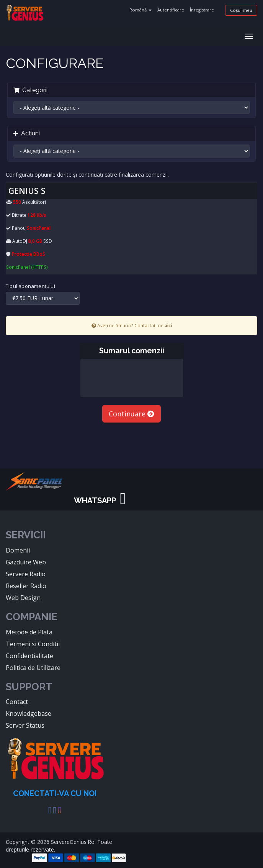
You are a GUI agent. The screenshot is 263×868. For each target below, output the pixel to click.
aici (168, 325)
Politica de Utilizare (33, 668)
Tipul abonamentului (30, 286)
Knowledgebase (29, 714)
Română (140, 10)
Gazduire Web (26, 562)
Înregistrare (202, 10)
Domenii (18, 550)
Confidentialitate (29, 656)
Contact (17, 702)
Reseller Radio (26, 586)
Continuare (131, 414)
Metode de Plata (29, 632)
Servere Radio (26, 574)
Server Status (25, 725)
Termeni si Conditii (33, 644)
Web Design (23, 598)
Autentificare (171, 10)
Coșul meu (241, 10)
